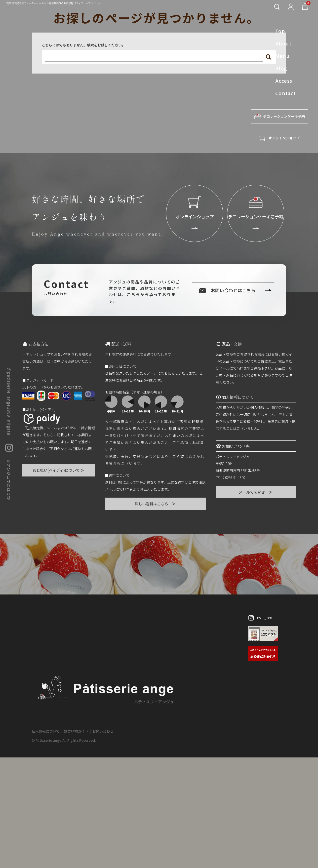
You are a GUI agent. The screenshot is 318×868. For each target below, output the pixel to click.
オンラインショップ (279, 138)
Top (280, 31)
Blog (281, 68)
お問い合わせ (103, 731)
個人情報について (46, 731)
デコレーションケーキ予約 (279, 116)
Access (284, 81)
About (283, 43)
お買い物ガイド (76, 731)
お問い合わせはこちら (233, 290)
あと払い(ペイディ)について (59, 470)
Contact (286, 93)
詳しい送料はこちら (155, 504)
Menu (283, 56)
